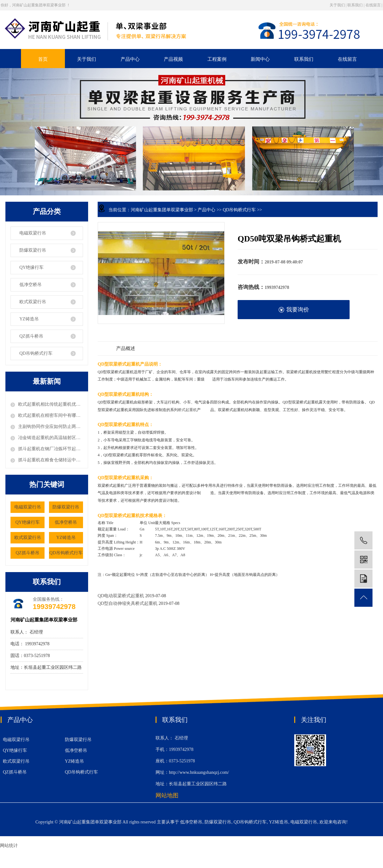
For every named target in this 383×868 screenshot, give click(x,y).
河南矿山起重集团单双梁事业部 (162, 210)
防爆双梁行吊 (33, 250)
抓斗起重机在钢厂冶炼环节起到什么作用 (51, 449)
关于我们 (337, 5)
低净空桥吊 (31, 285)
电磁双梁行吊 (33, 233)
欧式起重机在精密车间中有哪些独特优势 (51, 415)
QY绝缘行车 (31, 267)
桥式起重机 (187, 410)
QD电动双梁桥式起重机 (121, 596)
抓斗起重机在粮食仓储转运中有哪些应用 (51, 460)
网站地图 (167, 795)
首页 (43, 59)
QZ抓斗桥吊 (31, 336)
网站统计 (9, 846)
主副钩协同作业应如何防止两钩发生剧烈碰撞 (51, 427)
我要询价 (294, 310)
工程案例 (217, 59)
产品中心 (130, 59)
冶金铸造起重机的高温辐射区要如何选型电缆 (51, 438)
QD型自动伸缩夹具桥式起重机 (128, 603)
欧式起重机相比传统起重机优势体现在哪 (51, 404)
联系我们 (355, 5)
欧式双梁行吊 (33, 302)
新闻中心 (260, 59)
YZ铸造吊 (29, 319)
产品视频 (173, 59)
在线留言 (373, 5)
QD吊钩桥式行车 (36, 353)
